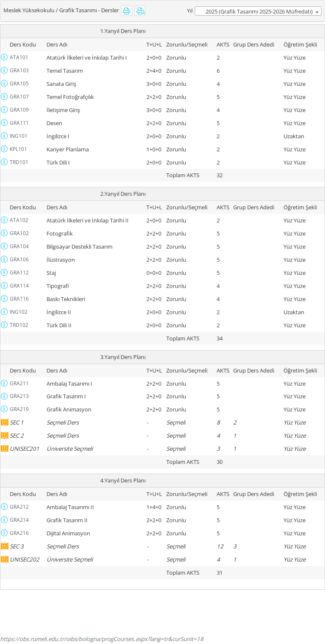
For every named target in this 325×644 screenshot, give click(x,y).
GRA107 (19, 97)
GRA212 (19, 507)
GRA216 (19, 533)
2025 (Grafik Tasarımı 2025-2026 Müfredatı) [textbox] (259, 11)
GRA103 (19, 70)
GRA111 (19, 123)
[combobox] (258, 11)
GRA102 (19, 233)
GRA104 (19, 246)
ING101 (19, 136)
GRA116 (19, 299)
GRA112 (19, 273)
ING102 (19, 312)
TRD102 (19, 325)
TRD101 (19, 162)
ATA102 (19, 220)
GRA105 (19, 84)
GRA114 (19, 286)
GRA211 (19, 383)
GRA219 (19, 409)
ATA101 (19, 57)
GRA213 (19, 396)
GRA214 (19, 520)
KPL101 (18, 149)
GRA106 (19, 259)
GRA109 (19, 110)
